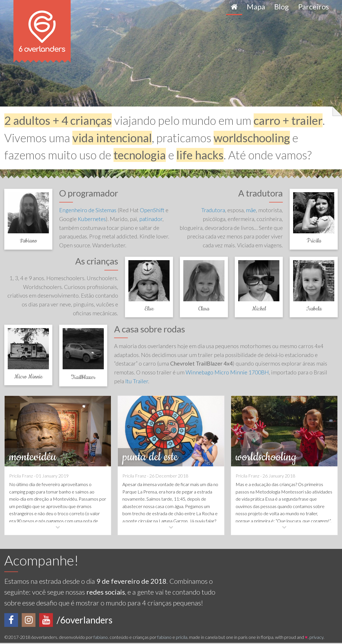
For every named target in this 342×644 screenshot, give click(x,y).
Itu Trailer (137, 382)
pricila (182, 638)
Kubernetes (92, 219)
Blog (282, 7)
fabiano (101, 638)
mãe (251, 210)
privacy (316, 638)
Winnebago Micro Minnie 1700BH (227, 373)
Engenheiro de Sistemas (88, 210)
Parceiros (313, 7)
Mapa (256, 7)
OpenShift (152, 210)
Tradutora (213, 210)
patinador (151, 219)
